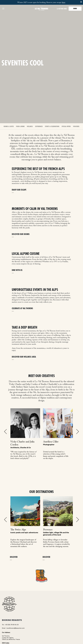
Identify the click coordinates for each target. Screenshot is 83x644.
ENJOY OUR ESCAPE (19, 190)
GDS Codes (6, 643)
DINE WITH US (17, 270)
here (64, 3)
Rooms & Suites (9, 126)
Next (78, 432)
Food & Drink (20, 126)
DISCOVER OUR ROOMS (21, 234)
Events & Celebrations (52, 126)
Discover (14, 557)
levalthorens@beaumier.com (16, 628)
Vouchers (76, 126)
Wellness (30, 126)
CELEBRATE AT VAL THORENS (22, 308)
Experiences (39, 126)
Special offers (66, 126)
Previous (5, 432)
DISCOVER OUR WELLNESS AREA (24, 357)
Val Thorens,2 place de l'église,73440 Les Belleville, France (11, 638)
